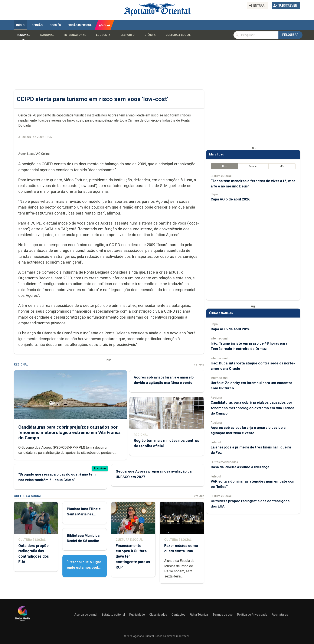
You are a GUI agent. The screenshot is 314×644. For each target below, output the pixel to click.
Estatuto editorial (113, 615)
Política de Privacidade (252, 615)
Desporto (127, 35)
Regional (23, 35)
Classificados (158, 615)
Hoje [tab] (224, 166)
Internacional (75, 35)
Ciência (150, 35)
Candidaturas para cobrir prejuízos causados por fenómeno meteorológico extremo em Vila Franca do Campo (69, 432)
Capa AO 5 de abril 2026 (230, 199)
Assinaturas (280, 615)
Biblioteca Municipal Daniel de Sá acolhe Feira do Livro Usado (84, 541)
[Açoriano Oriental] (22, 622)
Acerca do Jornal (86, 615)
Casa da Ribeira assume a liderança (240, 467)
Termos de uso (223, 615)
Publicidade (137, 615)
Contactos (178, 615)
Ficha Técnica (199, 615)
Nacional (47, 35)
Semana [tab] (253, 166)
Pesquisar (290, 35)
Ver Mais (199, 365)
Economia (103, 35)
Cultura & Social (178, 35)
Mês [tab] (282, 166)
